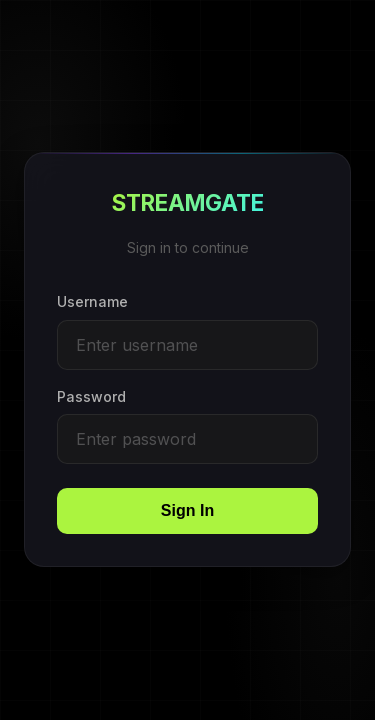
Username (92, 302)
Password (91, 396)
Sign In (187, 511)
